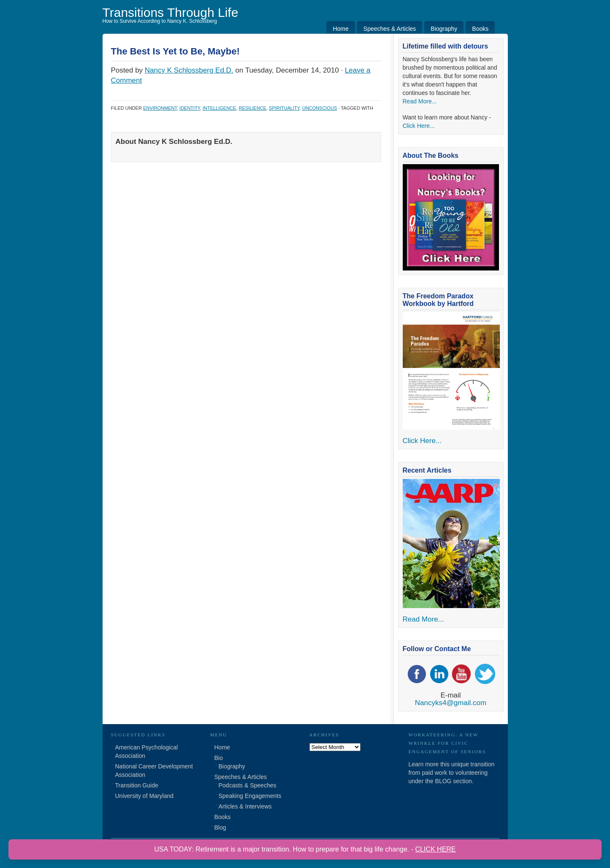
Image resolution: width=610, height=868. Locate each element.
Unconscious (320, 108)
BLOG (443, 781)
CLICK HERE (436, 849)
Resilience (253, 108)
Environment (160, 108)
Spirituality (284, 108)
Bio (219, 758)
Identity (190, 108)
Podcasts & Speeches (248, 785)
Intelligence (219, 108)
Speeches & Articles (390, 29)
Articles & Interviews (245, 806)
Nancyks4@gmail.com (451, 703)
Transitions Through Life (171, 12)
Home (340, 29)
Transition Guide (137, 785)
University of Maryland (145, 796)
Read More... (420, 101)
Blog (220, 827)
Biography (444, 29)
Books (480, 29)
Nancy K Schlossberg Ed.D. (189, 70)
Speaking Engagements (250, 796)
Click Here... (419, 126)
